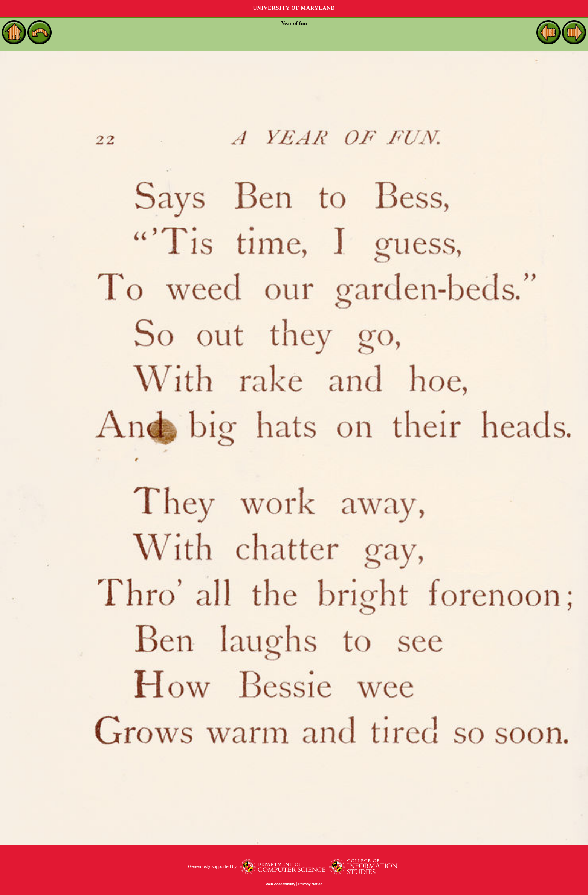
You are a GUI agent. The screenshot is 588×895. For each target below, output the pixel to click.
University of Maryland (294, 8)
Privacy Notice (310, 884)
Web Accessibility (281, 884)
